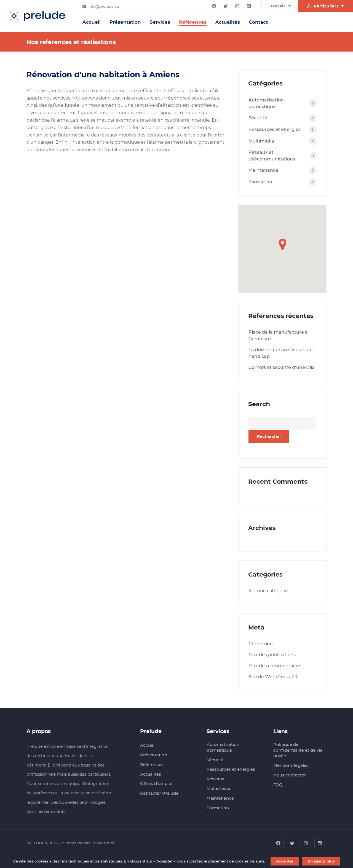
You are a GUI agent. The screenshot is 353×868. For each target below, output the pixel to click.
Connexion (261, 644)
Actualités (228, 22)
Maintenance (263, 170)
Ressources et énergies (275, 129)
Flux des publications (272, 655)
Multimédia (261, 141)
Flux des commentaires (275, 666)
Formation (260, 182)
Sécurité (258, 118)
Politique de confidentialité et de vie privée (298, 750)
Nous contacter (290, 775)
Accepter (285, 861)
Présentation (125, 22)
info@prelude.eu (104, 6)
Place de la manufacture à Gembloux (278, 335)
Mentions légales (291, 765)
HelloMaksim (102, 843)
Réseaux (215, 779)
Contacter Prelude (159, 793)
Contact (258, 22)
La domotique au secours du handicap (281, 353)
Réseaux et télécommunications (272, 156)
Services (160, 22)
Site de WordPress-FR (273, 677)
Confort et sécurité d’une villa (282, 367)
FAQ (278, 785)
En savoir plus (321, 861)
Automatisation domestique (266, 103)
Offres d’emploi (156, 783)
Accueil (92, 22)
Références (193, 22)
